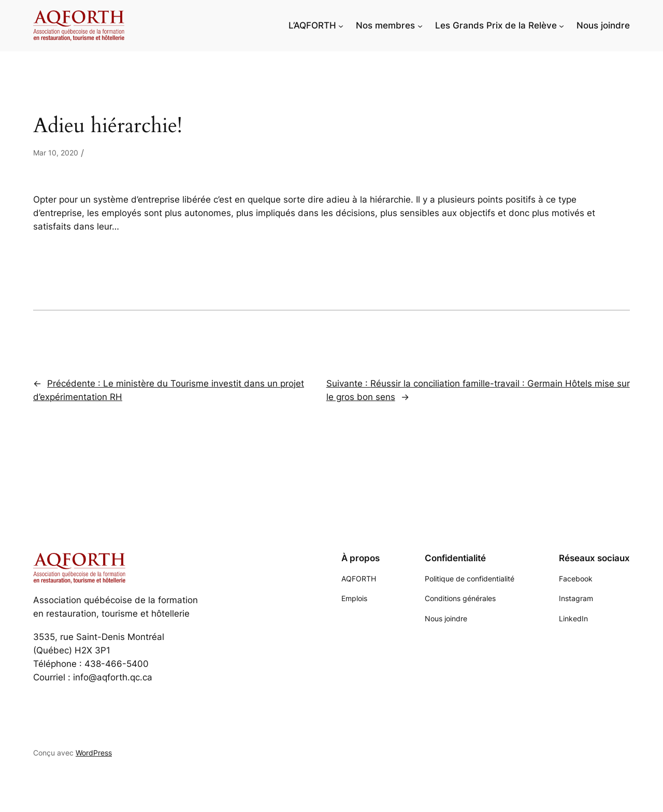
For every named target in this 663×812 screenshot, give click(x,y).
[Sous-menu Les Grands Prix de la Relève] (561, 25)
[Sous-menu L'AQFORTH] (341, 25)
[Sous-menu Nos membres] (420, 25)
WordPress (94, 753)
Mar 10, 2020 (56, 153)
